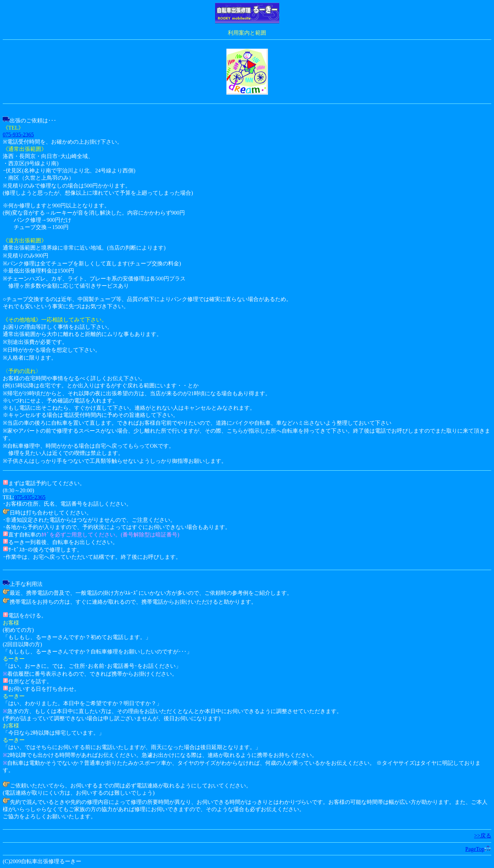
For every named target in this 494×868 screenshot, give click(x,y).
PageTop (478, 849)
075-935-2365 (18, 135)
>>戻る (483, 836)
